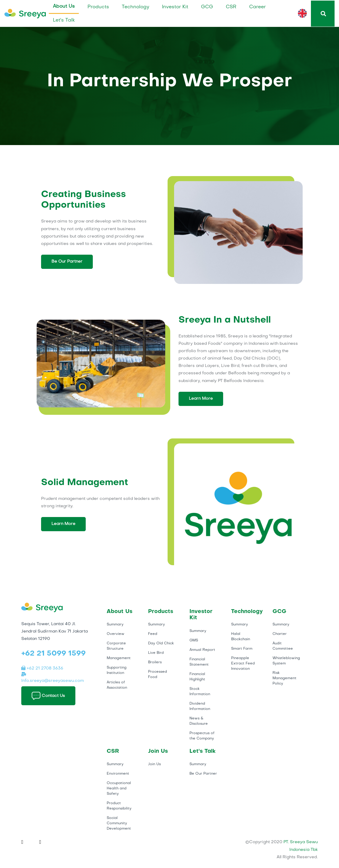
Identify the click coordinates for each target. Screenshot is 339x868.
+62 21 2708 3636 (42, 668)
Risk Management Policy (284, 678)
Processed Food (158, 674)
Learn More (201, 399)
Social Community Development (119, 823)
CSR (231, 7)
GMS (194, 641)
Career (257, 7)
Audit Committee (283, 646)
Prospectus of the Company (202, 736)
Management (119, 658)
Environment (118, 774)
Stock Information (200, 692)
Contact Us (48, 696)
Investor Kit (175, 7)
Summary (115, 625)
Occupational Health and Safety (119, 789)
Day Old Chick (161, 643)
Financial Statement (199, 662)
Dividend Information (200, 706)
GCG (207, 7)
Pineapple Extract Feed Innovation (243, 664)
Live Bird (156, 653)
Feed (153, 634)
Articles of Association (117, 685)
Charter (280, 634)
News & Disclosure (199, 721)
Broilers (155, 662)
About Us (64, 6)
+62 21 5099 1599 (53, 654)
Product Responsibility (119, 806)
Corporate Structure (116, 646)
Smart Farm (242, 649)
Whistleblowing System (286, 661)
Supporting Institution (117, 670)
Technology (136, 7)
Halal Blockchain (241, 637)
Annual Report (202, 650)
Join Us (154, 764)
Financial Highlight (197, 677)
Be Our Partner (67, 262)
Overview (116, 634)
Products (98, 7)
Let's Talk (64, 20)
